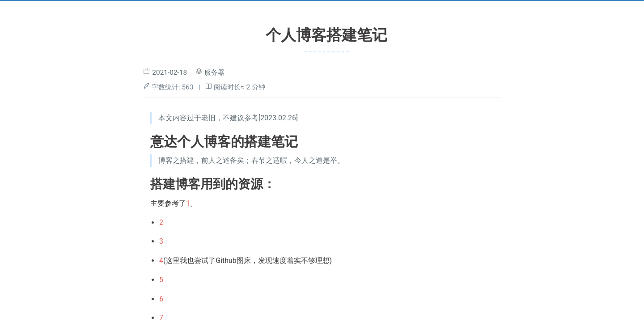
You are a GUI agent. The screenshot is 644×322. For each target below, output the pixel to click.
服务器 (214, 72)
